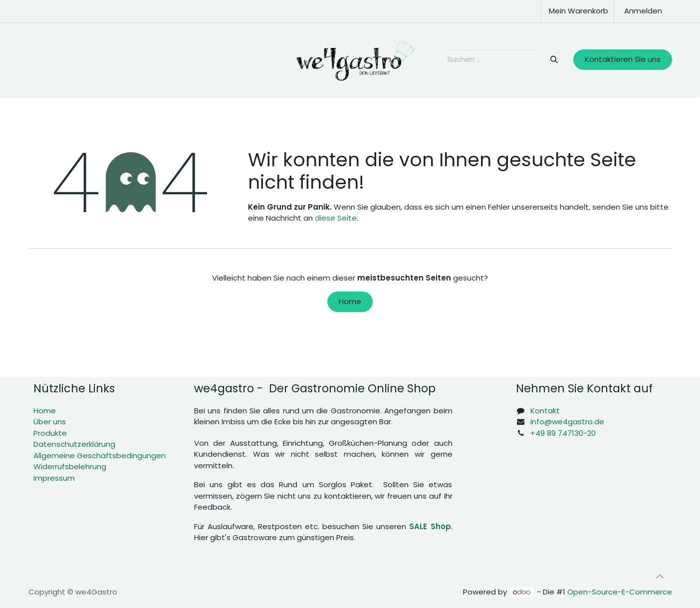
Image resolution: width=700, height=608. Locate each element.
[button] (660, 577)
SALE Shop (430, 526)
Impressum (54, 478)
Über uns (50, 422)
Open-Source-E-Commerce (620, 592)
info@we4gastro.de (567, 422)
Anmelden (643, 11)
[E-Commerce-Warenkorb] (577, 11)
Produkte (50, 433)
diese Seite (336, 218)
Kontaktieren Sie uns (623, 59)
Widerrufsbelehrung (70, 466)
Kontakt (545, 411)
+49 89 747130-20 (563, 433)
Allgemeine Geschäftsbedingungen (100, 456)
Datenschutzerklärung (74, 444)
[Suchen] (554, 60)
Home (350, 301)
